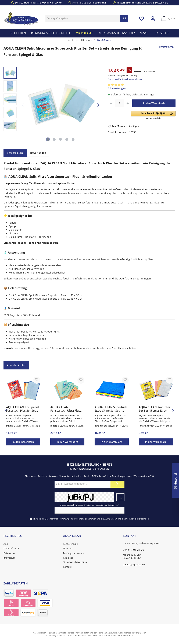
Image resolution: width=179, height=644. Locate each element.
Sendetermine (70, 544)
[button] (153, 115)
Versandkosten (82, 633)
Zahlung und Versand (74, 553)
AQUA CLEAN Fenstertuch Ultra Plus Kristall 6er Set (65, 409)
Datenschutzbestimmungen (58, 519)
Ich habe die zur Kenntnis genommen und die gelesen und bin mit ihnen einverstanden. (91, 519)
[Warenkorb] (167, 18)
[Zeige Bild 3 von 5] (60, 139)
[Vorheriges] (23, 105)
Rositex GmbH (167, 47)
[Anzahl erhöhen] (128, 103)
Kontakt (67, 567)
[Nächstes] (98, 105)
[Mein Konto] (153, 18)
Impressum (9, 558)
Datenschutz (10, 553)
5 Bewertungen (117, 88)
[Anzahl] (119, 103)
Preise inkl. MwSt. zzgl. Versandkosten (125, 79)
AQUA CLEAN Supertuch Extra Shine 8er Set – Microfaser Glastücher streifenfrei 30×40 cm (111, 409)
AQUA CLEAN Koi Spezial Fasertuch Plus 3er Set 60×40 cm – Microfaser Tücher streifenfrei (23, 409)
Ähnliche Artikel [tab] (16, 365)
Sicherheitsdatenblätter (75, 562)
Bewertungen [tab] (38, 153)
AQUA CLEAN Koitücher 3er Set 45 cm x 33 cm (155, 409)
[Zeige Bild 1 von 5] (48, 139)
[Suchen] (124, 18)
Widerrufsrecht (11, 548)
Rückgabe (68, 558)
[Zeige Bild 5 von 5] (73, 139)
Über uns (68, 548)
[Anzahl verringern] (111, 103)
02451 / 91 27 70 (52, 3)
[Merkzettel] (142, 18)
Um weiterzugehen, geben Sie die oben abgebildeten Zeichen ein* (89, 505)
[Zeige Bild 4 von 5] (67, 139)
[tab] (15, 153)
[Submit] (117, 484)
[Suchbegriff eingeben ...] (83, 18)
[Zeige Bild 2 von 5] (54, 139)
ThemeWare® (126, 636)
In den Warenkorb (154, 103)
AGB (107, 519)
